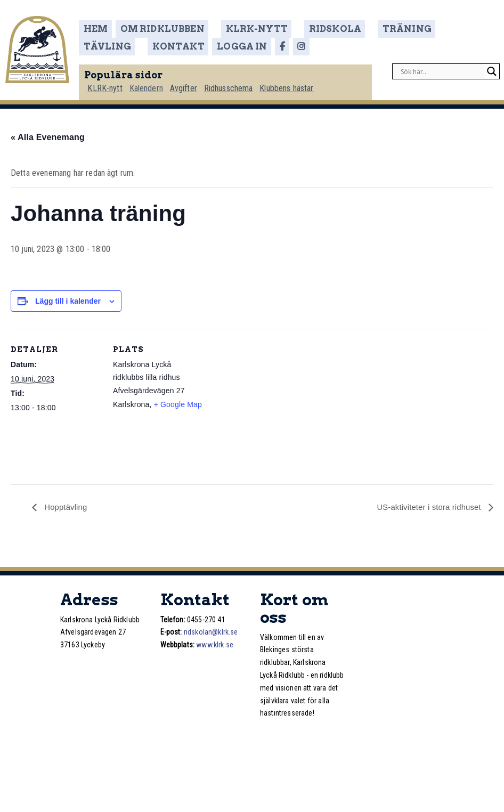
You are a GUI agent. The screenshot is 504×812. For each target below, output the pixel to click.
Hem (101, 29)
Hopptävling (66, 506)
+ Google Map (178, 403)
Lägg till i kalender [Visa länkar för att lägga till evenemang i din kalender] (68, 300)
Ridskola (313, 29)
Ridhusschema (235, 83)
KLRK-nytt (246, 29)
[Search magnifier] (492, 67)
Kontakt (113, 43)
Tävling (433, 29)
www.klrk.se (215, 644)
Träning (374, 29)
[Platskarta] (271, 401)
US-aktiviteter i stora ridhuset (426, 506)
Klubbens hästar (294, 83)
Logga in (174, 43)
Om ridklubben (166, 29)
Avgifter (189, 83)
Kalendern (152, 83)
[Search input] (441, 67)
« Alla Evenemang (48, 136)
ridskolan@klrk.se (211, 631)
